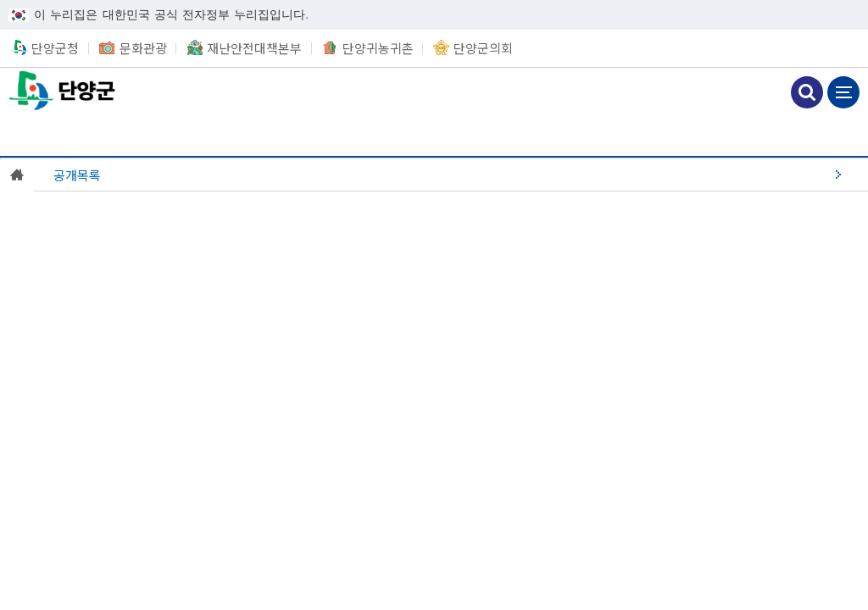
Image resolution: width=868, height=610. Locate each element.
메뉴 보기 (843, 92)
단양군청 (64, 90)
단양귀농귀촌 (378, 48)
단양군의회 (483, 48)
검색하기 (807, 92)
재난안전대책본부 (254, 48)
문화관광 (143, 48)
